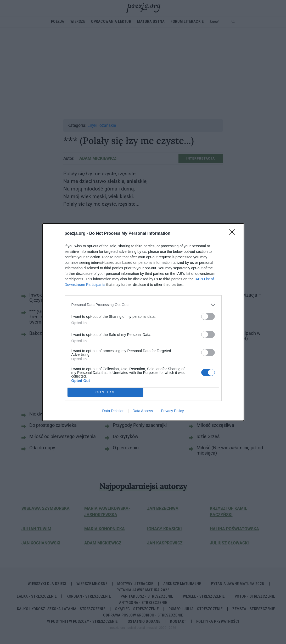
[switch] (208, 316)
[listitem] (143, 305)
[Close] (234, 234)
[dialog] (143, 322)
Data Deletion (113, 411)
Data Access (143, 411)
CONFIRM (105, 392)
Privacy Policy (172, 411)
